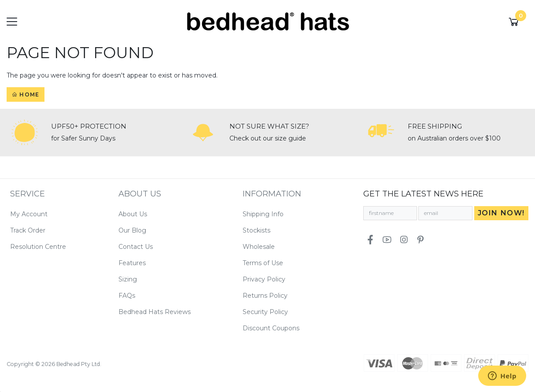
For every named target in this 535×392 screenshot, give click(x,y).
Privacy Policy (264, 279)
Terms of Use (263, 263)
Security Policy (265, 312)
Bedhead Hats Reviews (155, 312)
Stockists (256, 230)
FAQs (127, 296)
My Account (29, 214)
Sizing (128, 279)
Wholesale (259, 247)
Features (132, 263)
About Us (133, 214)
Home (26, 94)
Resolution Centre (38, 247)
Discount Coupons (271, 328)
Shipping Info (263, 214)
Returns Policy (265, 296)
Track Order (28, 230)
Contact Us (136, 247)
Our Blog (132, 230)
